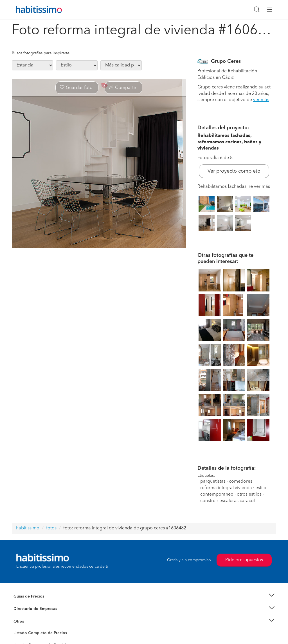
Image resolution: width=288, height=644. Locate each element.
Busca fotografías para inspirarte (41, 53)
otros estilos (249, 494)
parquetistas (213, 482)
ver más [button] (261, 100)
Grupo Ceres (226, 61)
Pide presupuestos (244, 560)
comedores (241, 482)
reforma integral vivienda (226, 488)
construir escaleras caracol (228, 501)
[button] (144, 596)
